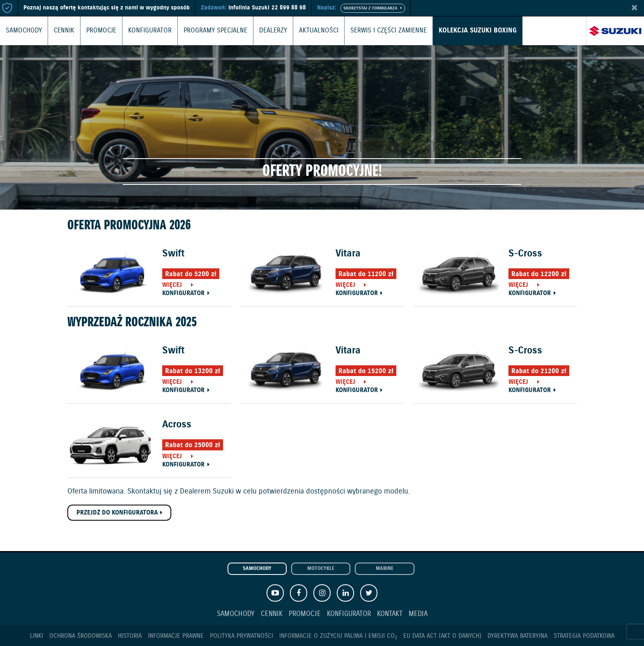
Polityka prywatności (241, 636)
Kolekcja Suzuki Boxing (451, 31)
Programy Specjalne (203, 31)
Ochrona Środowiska (80, 636)
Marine (385, 569)
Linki (37, 636)
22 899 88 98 (289, 8)
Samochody (22, 31)
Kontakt (390, 614)
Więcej (172, 285)
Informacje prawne (176, 636)
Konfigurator (142, 31)
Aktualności (301, 31)
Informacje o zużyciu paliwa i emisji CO (338, 636)
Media (418, 614)
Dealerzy (258, 31)
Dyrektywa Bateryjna (517, 636)
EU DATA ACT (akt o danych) (442, 636)
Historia (130, 636)
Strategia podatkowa (584, 636)
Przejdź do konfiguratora (117, 513)
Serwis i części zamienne (367, 31)
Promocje (96, 31)
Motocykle (321, 569)
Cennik (61, 31)
